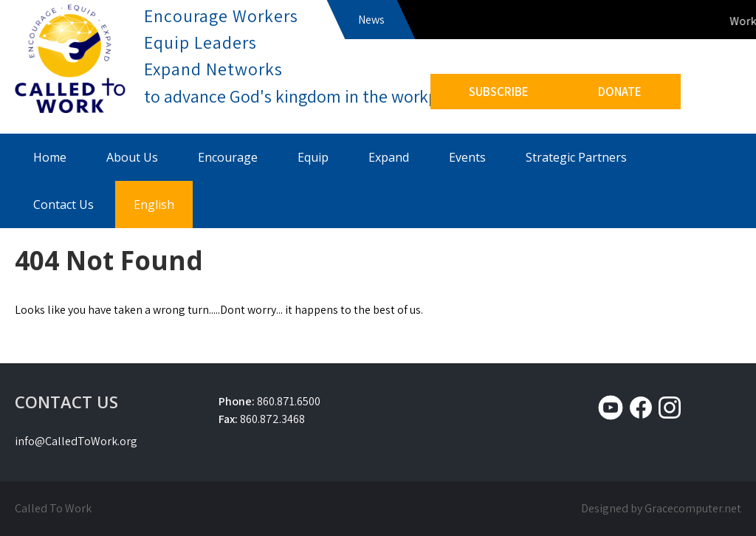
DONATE (620, 92)
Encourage (228, 157)
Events (467, 157)
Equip (313, 157)
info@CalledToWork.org (76, 441)
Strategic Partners (576, 157)
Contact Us (63, 205)
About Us (132, 157)
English (154, 205)
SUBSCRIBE (499, 92)
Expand (389, 157)
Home (50, 157)
